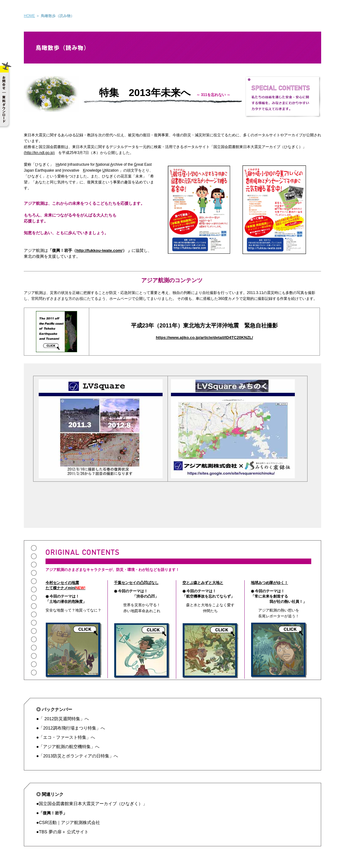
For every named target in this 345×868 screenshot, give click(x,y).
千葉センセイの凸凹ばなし (136, 583)
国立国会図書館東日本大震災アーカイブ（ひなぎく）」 (93, 804)
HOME (29, 16)
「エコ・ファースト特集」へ (67, 737)
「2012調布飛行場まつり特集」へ (72, 728)
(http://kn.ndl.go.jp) (39, 153)
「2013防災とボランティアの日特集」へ (78, 756)
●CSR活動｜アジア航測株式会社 (68, 822)
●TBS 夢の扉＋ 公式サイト (62, 832)
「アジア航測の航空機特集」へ (69, 747)
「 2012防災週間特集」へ (64, 719)
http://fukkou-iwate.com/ (99, 250)
